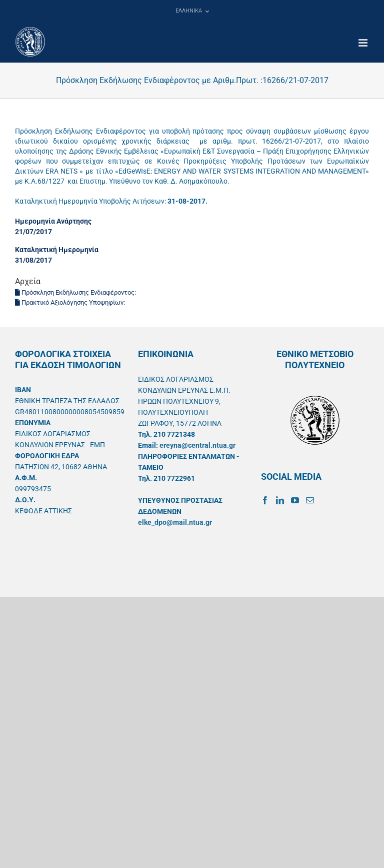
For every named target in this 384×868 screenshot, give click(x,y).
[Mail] (310, 500)
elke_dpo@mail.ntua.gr (175, 522)
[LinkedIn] (280, 500)
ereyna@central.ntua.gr (197, 445)
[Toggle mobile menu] (364, 43)
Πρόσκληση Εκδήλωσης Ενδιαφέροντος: (76, 292)
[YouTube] (295, 500)
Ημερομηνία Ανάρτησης (53, 221)
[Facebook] (265, 500)
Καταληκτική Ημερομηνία (57, 250)
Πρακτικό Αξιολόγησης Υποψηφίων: (71, 302)
